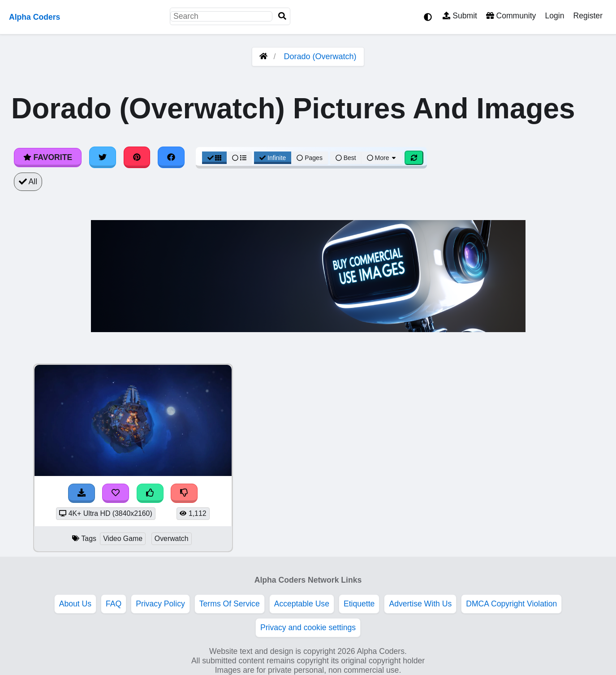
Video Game (123, 539)
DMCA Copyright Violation (511, 604)
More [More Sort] (382, 158)
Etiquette (359, 604)
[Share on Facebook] (171, 157)
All (28, 182)
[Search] (282, 16)
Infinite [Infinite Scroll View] (273, 158)
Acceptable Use (302, 604)
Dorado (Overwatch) (320, 56)
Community (511, 16)
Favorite (48, 157)
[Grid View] (215, 158)
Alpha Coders (34, 17)
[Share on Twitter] (103, 157)
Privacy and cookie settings (308, 627)
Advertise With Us (420, 604)
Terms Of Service (230, 604)
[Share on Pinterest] (137, 157)
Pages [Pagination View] (310, 158)
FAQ (114, 604)
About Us (75, 604)
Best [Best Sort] (346, 158)
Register (588, 16)
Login (554, 16)
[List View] (239, 158)
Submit (460, 16)
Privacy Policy (160, 604)
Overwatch (172, 539)
